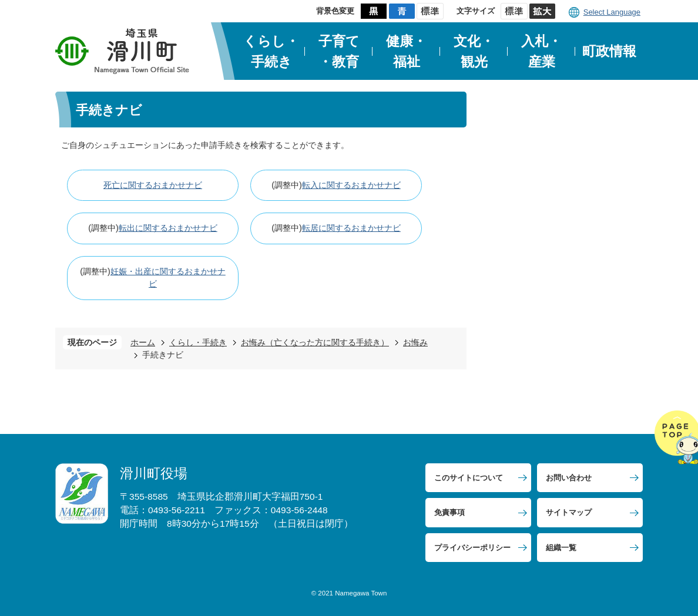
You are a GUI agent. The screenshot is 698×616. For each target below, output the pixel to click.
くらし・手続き (271, 51)
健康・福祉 (406, 51)
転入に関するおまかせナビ (351, 185)
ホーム (143, 342)
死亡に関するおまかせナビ (153, 185)
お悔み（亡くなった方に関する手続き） (315, 342)
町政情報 (609, 51)
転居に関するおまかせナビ (351, 228)
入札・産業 (541, 51)
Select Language (612, 12)
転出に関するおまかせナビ (168, 228)
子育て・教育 (339, 51)
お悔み (415, 342)
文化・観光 (474, 51)
